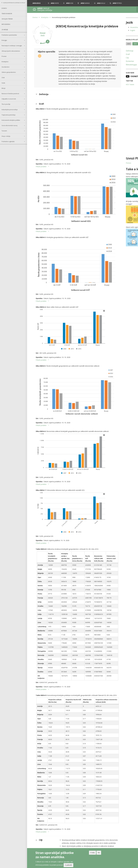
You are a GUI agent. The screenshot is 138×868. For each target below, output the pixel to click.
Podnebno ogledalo (8, 141)
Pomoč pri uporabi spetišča (68, 848)
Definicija (117, 51)
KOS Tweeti (117, 84)
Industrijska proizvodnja (10, 110)
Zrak (3, 78)
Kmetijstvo (5, 62)
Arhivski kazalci (91, 848)
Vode (3, 83)
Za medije (5, 30)
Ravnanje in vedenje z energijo (12, 46)
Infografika (6, 24)
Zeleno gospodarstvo (9, 72)
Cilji (114, 58)
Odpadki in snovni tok (9, 99)
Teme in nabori (7, 14)
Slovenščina (121, 27)
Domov (4, 8)
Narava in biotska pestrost (10, 94)
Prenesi (115, 163)
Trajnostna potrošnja (8, 115)
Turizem (4, 131)
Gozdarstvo (6, 67)
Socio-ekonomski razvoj (9, 125)
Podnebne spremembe (9, 35)
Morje (4, 88)
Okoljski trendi (7, 19)
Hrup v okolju (6, 136)
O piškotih (68, 865)
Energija (4, 40)
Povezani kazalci (91, 846)
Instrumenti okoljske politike (11, 120)
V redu (92, 853)
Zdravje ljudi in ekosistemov (11, 51)
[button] (133, 3)
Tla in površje (6, 104)
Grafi (115, 54)
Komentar (117, 61)
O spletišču (63, 846)
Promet (4, 56)
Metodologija (118, 65)
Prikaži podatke (41, 161)
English (120, 30)
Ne (99, 853)
